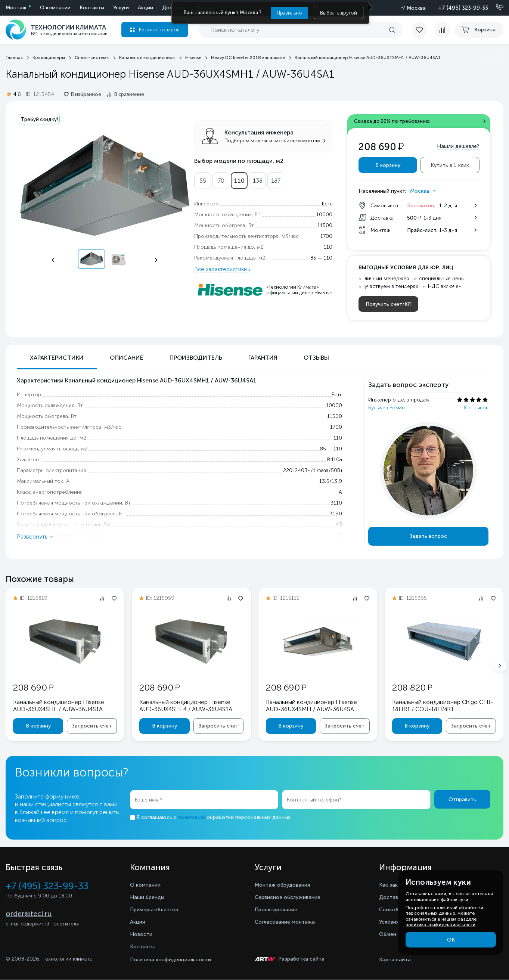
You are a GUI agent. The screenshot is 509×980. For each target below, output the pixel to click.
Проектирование (279, 910)
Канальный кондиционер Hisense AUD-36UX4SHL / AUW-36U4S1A (60, 705)
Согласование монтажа (289, 922)
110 (239, 179)
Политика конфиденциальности (170, 960)
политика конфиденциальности (440, 925)
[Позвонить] (495, 7)
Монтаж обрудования (286, 885)
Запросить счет (91, 726)
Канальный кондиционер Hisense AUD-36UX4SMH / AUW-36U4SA (313, 705)
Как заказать (397, 885)
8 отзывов (476, 408)
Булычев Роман (387, 408)
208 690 (35, 687)
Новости (142, 934)
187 (276, 179)
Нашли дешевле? (458, 147)
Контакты (144, 947)
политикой (192, 818)
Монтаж (16, 8)
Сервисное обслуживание (292, 897)
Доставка (101, 8)
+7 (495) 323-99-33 (463, 8)
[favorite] (420, 30)
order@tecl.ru (29, 915)
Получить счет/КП (389, 305)
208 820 (414, 687)
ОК (451, 940)
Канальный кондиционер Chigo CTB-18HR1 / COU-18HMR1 (437, 705)
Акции (72, 8)
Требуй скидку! (42, 119)
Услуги (48, 8)
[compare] (440, 30)
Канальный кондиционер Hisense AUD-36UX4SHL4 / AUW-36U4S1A (188, 705)
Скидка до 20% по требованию (397, 122)
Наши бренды (150, 897)
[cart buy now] (479, 30)
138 (258, 179)
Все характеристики (221, 268)
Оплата (132, 8)
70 (221, 179)
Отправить (462, 800)
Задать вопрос (428, 537)
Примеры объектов (157, 910)
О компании (166, 8)
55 (203, 179)
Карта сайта (395, 960)
